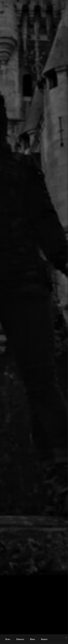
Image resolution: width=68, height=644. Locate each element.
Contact (44, 639)
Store (33, 639)
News (8, 639)
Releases (20, 639)
